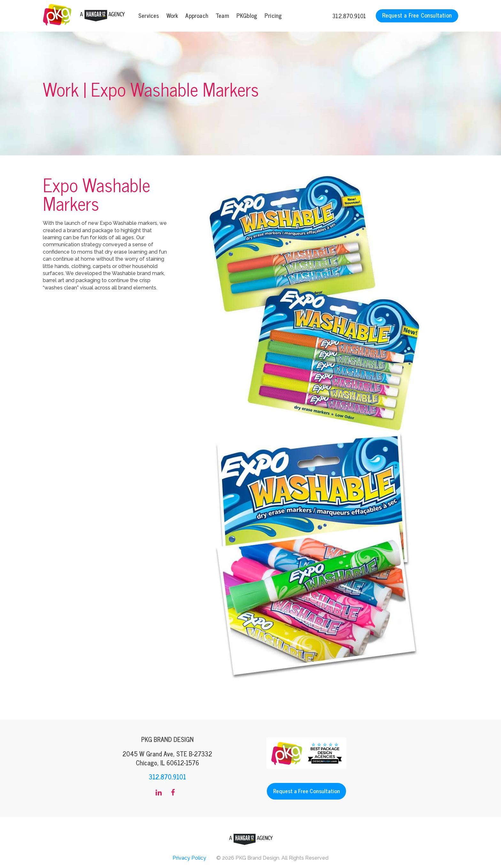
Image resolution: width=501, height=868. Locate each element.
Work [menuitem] (172, 15)
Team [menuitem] (222, 15)
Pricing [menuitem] (273, 15)
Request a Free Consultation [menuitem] (417, 15)
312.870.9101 (349, 16)
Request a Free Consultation (307, 791)
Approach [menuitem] (197, 15)
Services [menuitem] (149, 15)
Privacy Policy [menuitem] (189, 858)
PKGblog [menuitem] (247, 15)
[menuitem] (159, 793)
